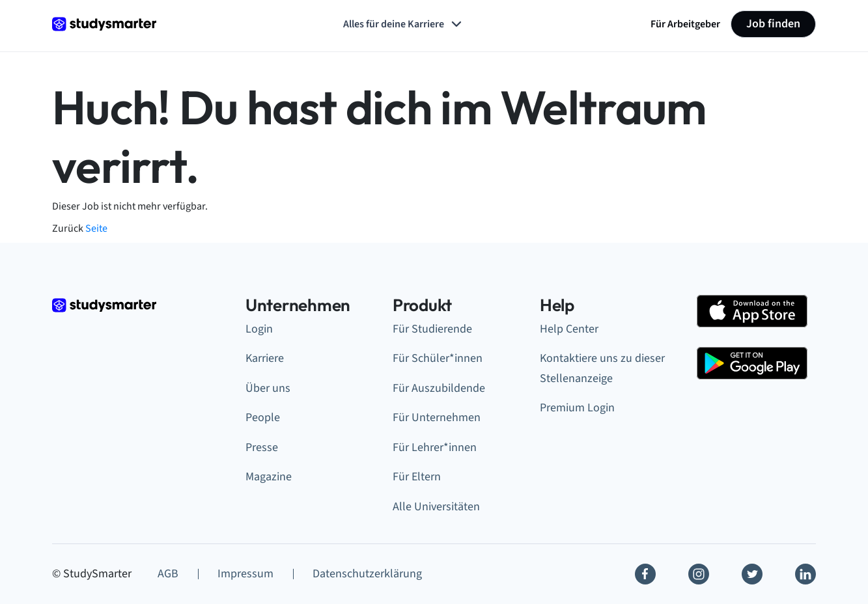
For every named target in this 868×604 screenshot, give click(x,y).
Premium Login (577, 408)
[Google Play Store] (752, 363)
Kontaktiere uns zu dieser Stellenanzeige (602, 368)
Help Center (569, 329)
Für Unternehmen (437, 418)
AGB (168, 574)
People (263, 418)
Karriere (265, 358)
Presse (262, 447)
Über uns (268, 388)
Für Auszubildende (439, 388)
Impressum (245, 574)
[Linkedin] (805, 574)
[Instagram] (699, 574)
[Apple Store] (752, 311)
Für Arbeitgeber (685, 24)
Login (259, 329)
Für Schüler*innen (438, 358)
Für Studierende (432, 329)
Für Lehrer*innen (435, 447)
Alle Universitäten (436, 507)
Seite (96, 228)
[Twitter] (752, 574)
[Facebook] (645, 574)
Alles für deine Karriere (404, 24)
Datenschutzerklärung (367, 574)
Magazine (269, 477)
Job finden (773, 24)
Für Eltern (417, 477)
